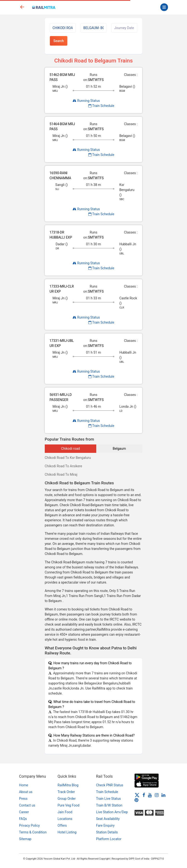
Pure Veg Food (68, 805)
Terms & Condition (33, 832)
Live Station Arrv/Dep (112, 812)
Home (24, 785)
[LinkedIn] (163, 795)
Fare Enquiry (105, 825)
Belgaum (119, 449)
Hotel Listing (67, 832)
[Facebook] (144, 795)
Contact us (27, 805)
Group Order (67, 799)
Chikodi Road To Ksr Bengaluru (68, 458)
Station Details (107, 832)
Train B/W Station (109, 805)
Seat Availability (108, 819)
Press (23, 799)
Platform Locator (109, 839)
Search (59, 41)
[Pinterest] (136, 800)
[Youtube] (150, 795)
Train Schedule (101, 106)
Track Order (66, 792)
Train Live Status (108, 799)
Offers (62, 825)
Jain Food (65, 812)
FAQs (23, 819)
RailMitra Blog (68, 785)
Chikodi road (71, 449)
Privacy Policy (29, 825)
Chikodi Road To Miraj (61, 474)
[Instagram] (157, 795)
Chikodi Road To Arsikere (63, 466)
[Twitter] (137, 795)
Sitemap (25, 839)
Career (24, 812)
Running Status (86, 101)
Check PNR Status (110, 785)
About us (26, 792)
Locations (65, 819)
